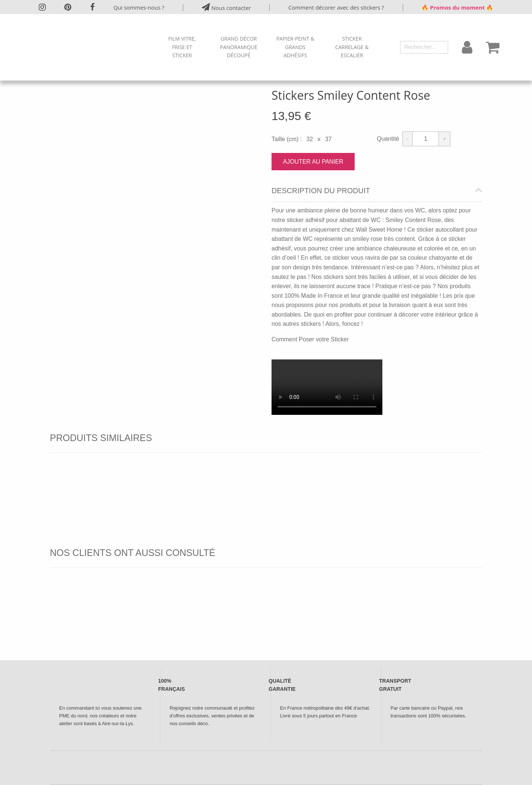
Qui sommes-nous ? (139, 7)
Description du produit (321, 191)
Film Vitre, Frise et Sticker (182, 47)
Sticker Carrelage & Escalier (352, 47)
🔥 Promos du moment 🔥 (457, 7)
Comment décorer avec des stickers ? (336, 7)
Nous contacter (226, 7)
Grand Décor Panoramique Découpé (239, 47)
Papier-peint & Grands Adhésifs (295, 47)
